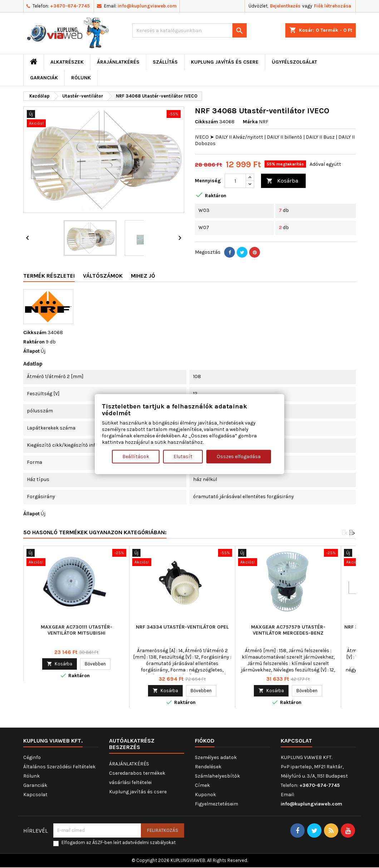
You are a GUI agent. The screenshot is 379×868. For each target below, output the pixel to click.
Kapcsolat (35, 795)
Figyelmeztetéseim (216, 804)
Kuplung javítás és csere (225, 62)
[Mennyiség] (235, 181)
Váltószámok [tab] (103, 276)
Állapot (31, 351)
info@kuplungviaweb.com (147, 6)
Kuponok (205, 795)
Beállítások (136, 457)
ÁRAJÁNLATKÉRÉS (118, 62)
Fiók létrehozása (333, 6)
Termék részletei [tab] (49, 276)
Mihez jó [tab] (143, 276)
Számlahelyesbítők (217, 776)
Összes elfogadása (239, 457)
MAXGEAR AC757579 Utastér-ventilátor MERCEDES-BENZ (288, 630)
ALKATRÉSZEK (67, 62)
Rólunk (81, 78)
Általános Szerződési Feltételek (59, 767)
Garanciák (44, 78)
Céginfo (32, 757)
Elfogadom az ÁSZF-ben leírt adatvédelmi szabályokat (119, 842)
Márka (250, 122)
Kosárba (282, 181)
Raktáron (34, 342)
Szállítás (165, 62)
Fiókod (205, 741)
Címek (202, 785)
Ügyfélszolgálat (294, 62)
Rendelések (208, 767)
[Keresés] (189, 30)
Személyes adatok (216, 757)
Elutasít (183, 457)
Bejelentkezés (285, 6)
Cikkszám (206, 122)
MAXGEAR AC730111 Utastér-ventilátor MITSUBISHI (77, 630)
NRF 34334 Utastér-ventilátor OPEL (182, 627)
